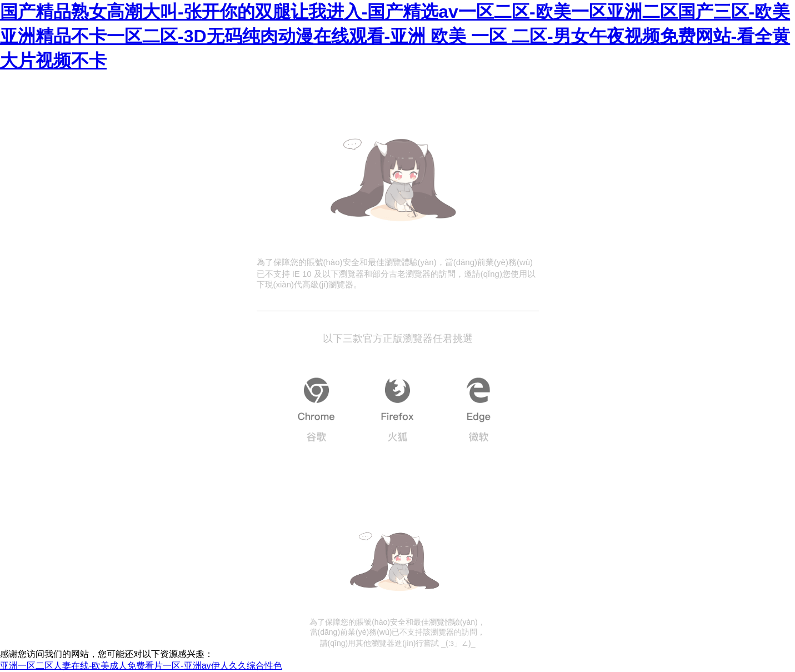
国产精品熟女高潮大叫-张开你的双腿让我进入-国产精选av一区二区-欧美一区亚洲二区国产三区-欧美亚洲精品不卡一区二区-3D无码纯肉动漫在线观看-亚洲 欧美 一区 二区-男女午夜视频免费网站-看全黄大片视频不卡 (395, 36)
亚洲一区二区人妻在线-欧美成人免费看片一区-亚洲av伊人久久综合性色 (141, 666)
